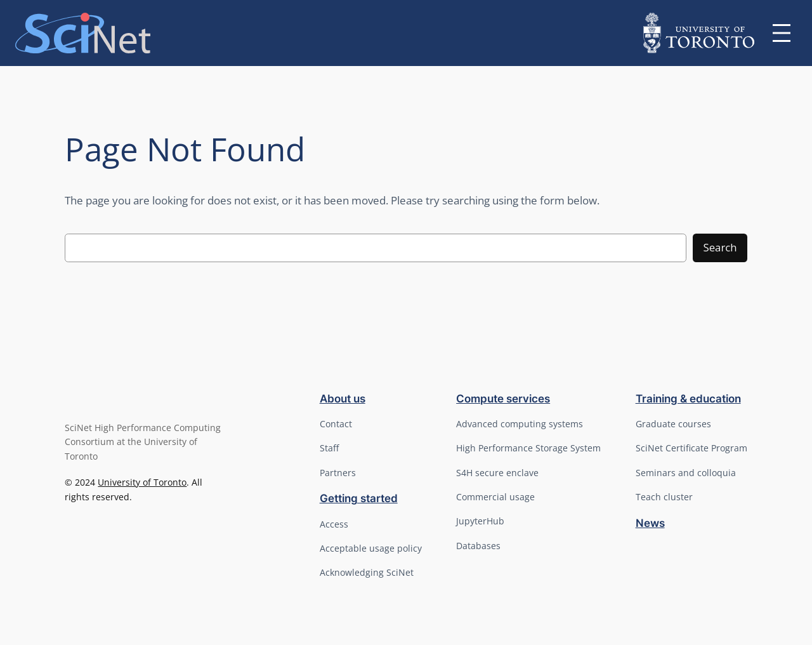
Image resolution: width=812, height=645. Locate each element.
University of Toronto (142, 482)
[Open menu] (782, 33)
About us (343, 399)
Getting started (359, 498)
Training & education (688, 399)
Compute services (503, 399)
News (650, 523)
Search (720, 247)
